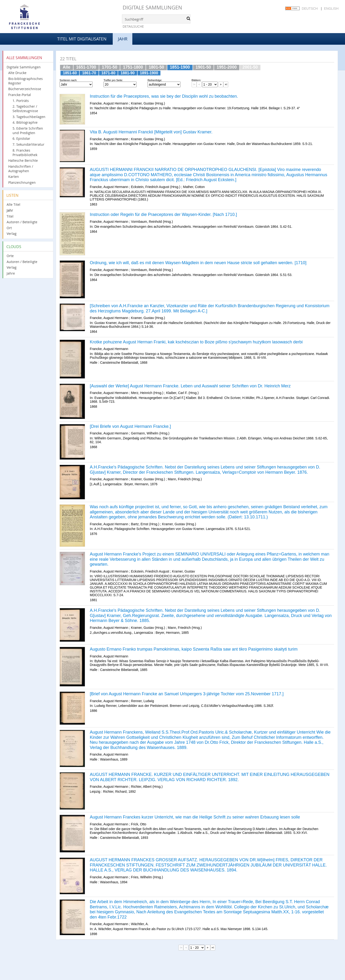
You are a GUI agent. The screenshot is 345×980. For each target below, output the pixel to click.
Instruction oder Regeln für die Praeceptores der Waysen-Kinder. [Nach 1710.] (163, 214)
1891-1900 (149, 73)
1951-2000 (227, 67)
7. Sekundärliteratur (28, 144)
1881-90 (128, 73)
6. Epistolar (21, 138)
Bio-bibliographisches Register (26, 81)
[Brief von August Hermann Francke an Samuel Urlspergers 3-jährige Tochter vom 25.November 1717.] (187, 694)
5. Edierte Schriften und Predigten (28, 131)
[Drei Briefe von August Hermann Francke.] (130, 426)
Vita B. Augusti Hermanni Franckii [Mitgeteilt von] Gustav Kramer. (151, 132)
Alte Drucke (17, 73)
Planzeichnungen (22, 182)
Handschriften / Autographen (21, 169)
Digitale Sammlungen (152, 7)
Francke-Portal (20, 95)
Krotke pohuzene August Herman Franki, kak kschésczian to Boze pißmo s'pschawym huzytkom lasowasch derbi (196, 342)
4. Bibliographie (25, 122)
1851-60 (70, 73)
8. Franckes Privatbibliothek (25, 153)
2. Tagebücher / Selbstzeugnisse (25, 109)
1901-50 (203, 67)
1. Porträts (21, 101)
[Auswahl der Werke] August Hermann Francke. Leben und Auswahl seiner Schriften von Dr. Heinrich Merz (190, 386)
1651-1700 (86, 67)
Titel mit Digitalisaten (82, 39)
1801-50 (156, 67)
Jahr (10, 210)
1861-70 (89, 73)
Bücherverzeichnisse (25, 89)
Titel (10, 216)
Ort (9, 228)
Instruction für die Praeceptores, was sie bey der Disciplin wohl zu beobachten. (164, 96)
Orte (10, 256)
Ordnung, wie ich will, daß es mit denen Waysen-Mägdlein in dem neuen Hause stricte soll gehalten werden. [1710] (198, 263)
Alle (66, 67)
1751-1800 (133, 67)
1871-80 (108, 73)
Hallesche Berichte (23, 160)
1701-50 (110, 67)
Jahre (11, 273)
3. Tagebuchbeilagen (29, 117)
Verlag (12, 234)
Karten (14, 177)
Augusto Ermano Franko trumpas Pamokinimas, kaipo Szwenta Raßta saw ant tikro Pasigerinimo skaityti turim (194, 649)
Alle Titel (13, 204)
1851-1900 (180, 67)
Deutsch (310, 9)
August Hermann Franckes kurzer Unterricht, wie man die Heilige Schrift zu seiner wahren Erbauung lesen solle (195, 817)
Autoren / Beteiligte (22, 222)
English (331, 9)
